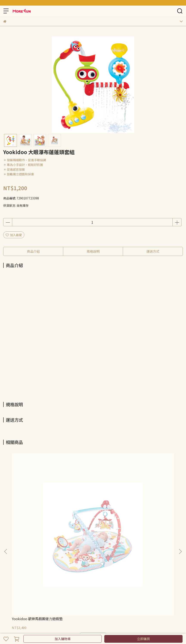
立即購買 (143, 639)
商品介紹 (33, 251)
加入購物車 (63, 639)
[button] (180, 551)
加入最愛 (14, 235)
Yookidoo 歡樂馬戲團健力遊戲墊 (37, 619)
